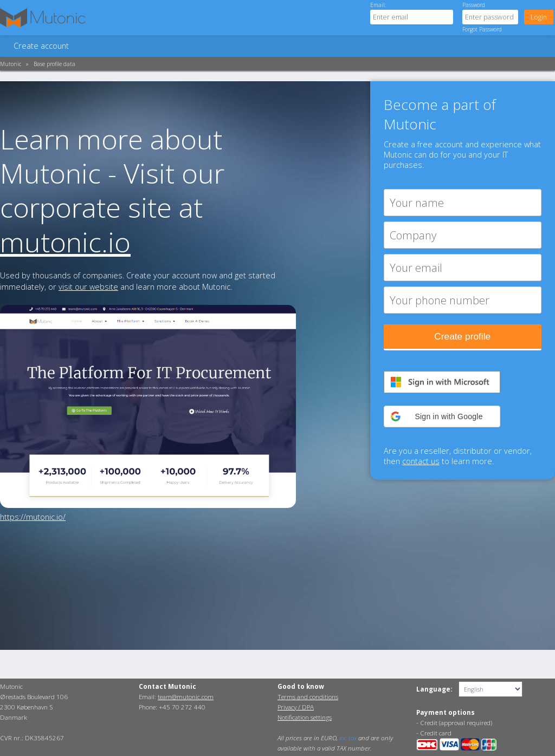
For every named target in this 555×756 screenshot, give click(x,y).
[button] (442, 416)
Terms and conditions (308, 697)
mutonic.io (65, 242)
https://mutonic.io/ (33, 517)
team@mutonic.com (186, 697)
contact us (421, 461)
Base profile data (54, 64)
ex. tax (348, 738)
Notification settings (305, 717)
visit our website (88, 287)
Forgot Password (482, 29)
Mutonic (11, 64)
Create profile (462, 336)
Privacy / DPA (296, 707)
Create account (41, 46)
